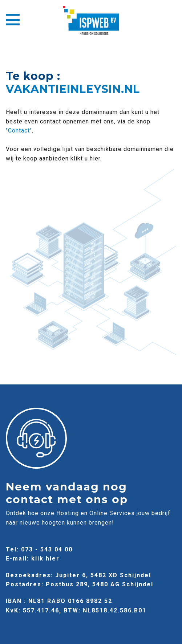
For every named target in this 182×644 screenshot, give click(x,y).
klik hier (45, 559)
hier (95, 158)
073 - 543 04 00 (47, 549)
